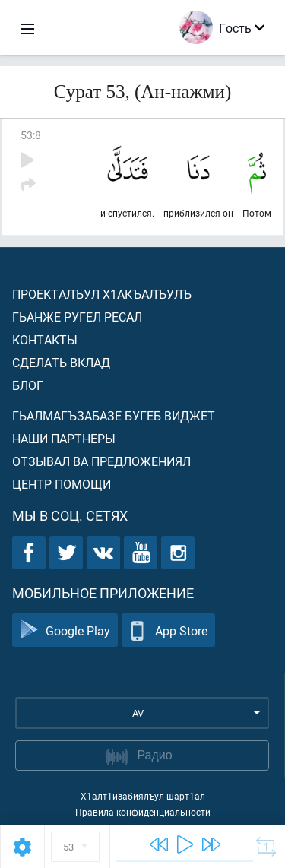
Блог (28, 385)
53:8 (31, 135)
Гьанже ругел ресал (77, 317)
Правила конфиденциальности (143, 812)
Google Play (65, 630)
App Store (168, 630)
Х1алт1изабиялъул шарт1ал (143, 796)
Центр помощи (62, 484)
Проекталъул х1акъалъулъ (102, 294)
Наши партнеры (64, 438)
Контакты (45, 339)
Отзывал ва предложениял (101, 461)
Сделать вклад (61, 362)
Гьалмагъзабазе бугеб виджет (114, 415)
